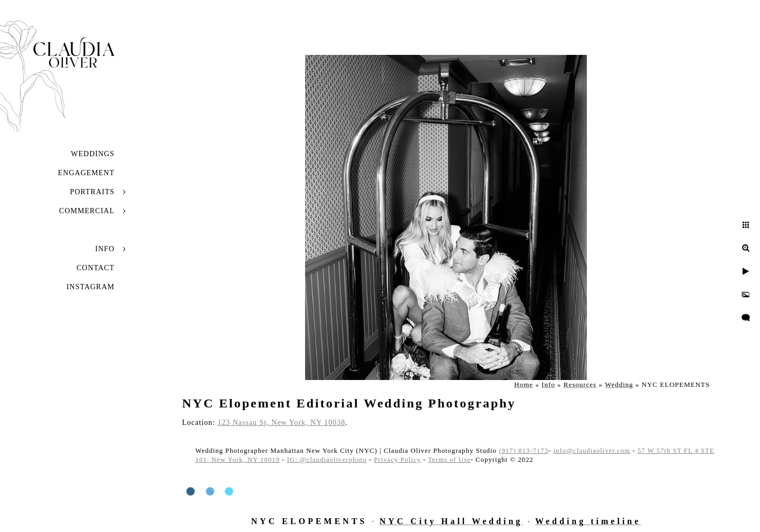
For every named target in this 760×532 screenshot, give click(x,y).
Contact (96, 268)
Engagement (86, 173)
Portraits (92, 192)
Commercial (87, 211)
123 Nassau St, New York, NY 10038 (281, 422)
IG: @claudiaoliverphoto (327, 460)
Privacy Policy (397, 460)
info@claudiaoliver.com (592, 451)
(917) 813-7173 (524, 451)
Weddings (93, 154)
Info (105, 249)
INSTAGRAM (91, 287)
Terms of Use (449, 460)
